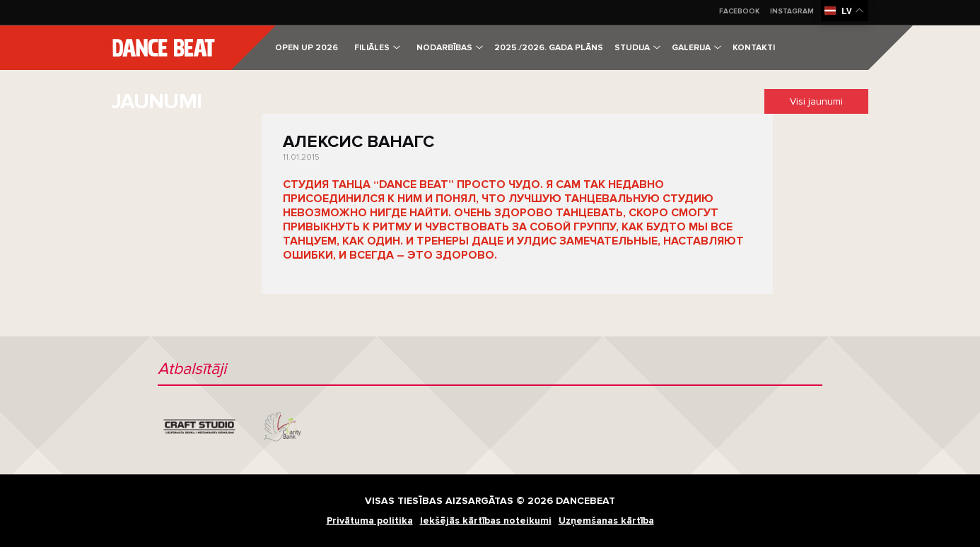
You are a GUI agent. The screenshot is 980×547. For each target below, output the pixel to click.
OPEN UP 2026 (307, 48)
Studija (637, 48)
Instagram (792, 11)
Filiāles (377, 48)
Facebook (739, 11)
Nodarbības (450, 48)
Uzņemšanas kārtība (606, 520)
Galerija (696, 48)
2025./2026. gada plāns (549, 48)
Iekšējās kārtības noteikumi (486, 520)
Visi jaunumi (816, 101)
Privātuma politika (370, 520)
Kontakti (754, 48)
